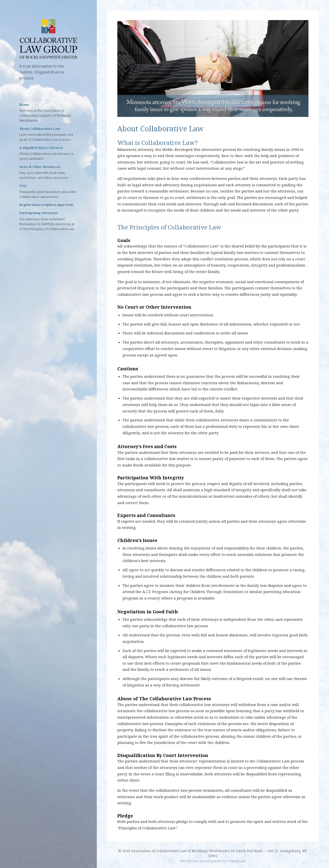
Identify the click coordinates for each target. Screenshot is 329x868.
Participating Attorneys (48, 221)
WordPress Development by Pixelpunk (213, 861)
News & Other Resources (48, 172)
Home (48, 113)
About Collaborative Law (48, 134)
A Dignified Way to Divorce (48, 153)
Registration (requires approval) (46, 205)
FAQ (48, 191)
